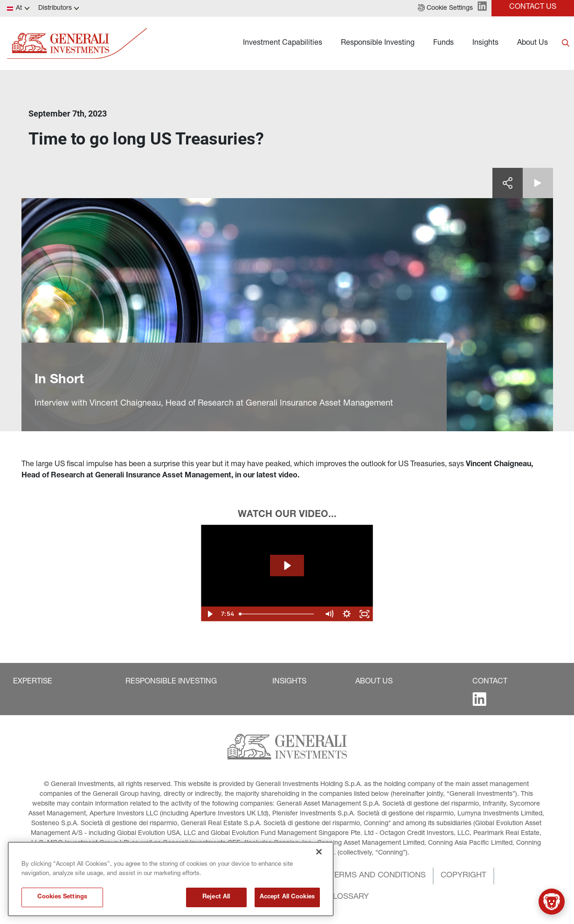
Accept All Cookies (287, 897)
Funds (443, 43)
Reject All (216, 897)
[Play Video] (210, 614)
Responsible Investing (378, 43)
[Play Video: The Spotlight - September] (287, 565)
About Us (533, 43)
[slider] (278, 614)
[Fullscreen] (364, 614)
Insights (485, 43)
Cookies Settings (62, 897)
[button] (445, 8)
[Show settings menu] (346, 614)
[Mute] (329, 614)
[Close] (319, 852)
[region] (171, 879)
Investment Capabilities (283, 43)
